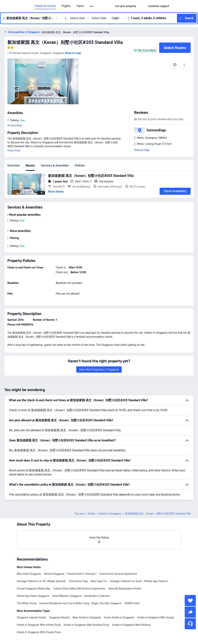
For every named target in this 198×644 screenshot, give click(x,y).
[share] (190, 612)
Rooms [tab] (30, 166)
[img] (43, 81)
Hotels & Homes (45, 6)
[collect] (190, 601)
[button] (92, 6)
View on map (142, 150)
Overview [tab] (14, 166)
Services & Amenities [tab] (55, 166)
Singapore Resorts (59, 617)
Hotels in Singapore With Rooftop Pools (86, 625)
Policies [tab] (80, 166)
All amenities (15, 125)
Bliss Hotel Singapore (29, 574)
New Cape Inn (99, 581)
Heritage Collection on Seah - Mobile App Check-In (139, 581)
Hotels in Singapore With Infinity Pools (39, 625)
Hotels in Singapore (110, 514)
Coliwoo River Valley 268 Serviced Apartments (79, 589)
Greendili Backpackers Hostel (125, 589)
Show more (14, 150)
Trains (80, 6)
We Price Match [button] (147, 50)
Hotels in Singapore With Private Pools (39, 632)
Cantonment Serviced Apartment (118, 574)
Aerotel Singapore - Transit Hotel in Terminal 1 (70, 574)
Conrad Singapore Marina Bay (34, 589)
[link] (126, 6)
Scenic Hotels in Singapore (119, 617)
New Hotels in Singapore (87, 617)
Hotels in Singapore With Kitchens (131, 625)
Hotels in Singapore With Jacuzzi (156, 617)
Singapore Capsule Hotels (31, 617)
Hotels (91, 514)
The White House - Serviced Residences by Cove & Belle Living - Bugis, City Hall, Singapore (69, 603)
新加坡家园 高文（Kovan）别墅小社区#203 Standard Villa (74, 32)
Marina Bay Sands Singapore (33, 596)
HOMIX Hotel (132, 603)
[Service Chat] (190, 624)
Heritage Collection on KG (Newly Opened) (41, 581)
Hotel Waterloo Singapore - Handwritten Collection (81, 596)
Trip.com (79, 514)
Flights (66, 6)
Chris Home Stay (78, 581)
